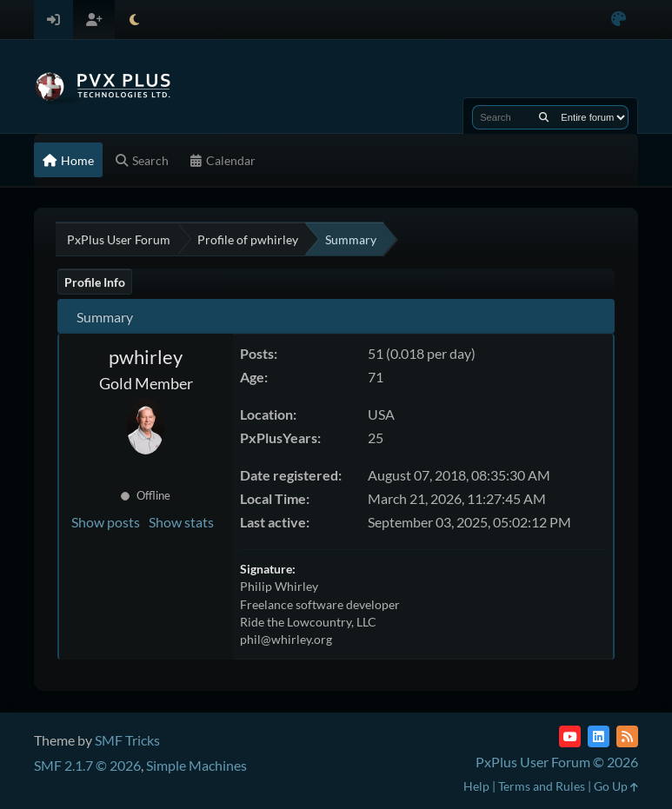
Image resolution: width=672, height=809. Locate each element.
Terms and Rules (542, 786)
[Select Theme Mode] (134, 20)
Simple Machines (196, 765)
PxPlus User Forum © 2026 (557, 762)
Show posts (106, 522)
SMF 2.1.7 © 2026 (87, 765)
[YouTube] (570, 736)
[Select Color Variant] (619, 20)
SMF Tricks (127, 740)
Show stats (181, 522)
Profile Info (95, 282)
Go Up (616, 786)
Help (476, 786)
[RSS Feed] (627, 736)
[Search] (544, 117)
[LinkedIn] (599, 736)
